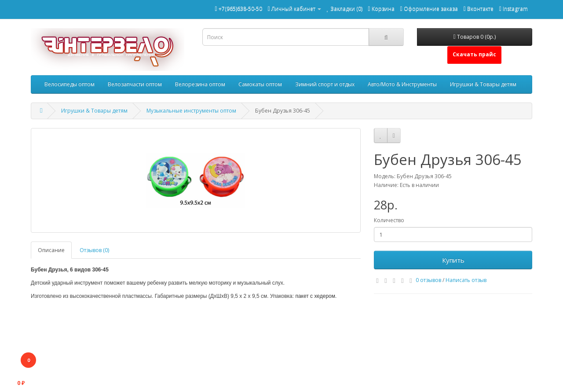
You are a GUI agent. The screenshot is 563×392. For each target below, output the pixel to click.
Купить (453, 260)
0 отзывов (428, 280)
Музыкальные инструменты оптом (191, 111)
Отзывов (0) (94, 250)
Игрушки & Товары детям (483, 84)
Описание (51, 250)
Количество (389, 220)
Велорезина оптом (200, 84)
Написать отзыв (466, 280)
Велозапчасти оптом (135, 84)
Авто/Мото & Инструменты (402, 84)
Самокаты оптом (260, 84)
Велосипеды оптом (69, 84)
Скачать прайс (474, 54)
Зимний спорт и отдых (325, 84)
